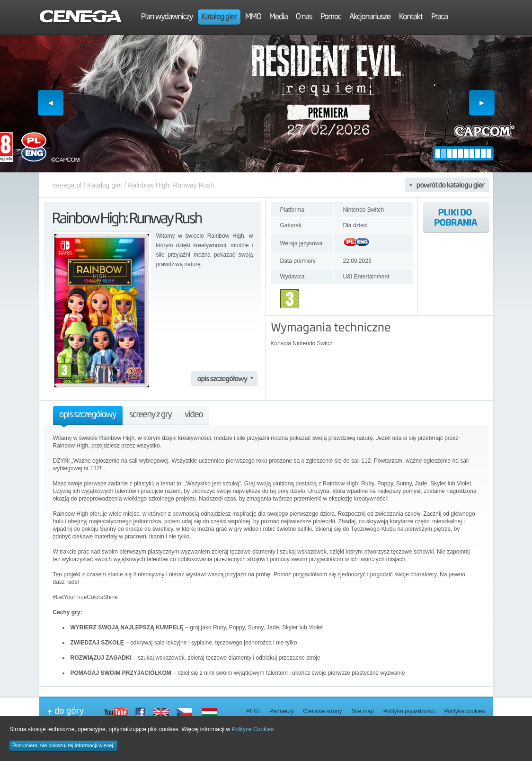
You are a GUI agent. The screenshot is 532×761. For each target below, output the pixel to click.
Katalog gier (105, 185)
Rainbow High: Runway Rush (171, 185)
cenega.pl (67, 185)
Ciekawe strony (322, 711)
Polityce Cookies (253, 729)
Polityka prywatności (409, 711)
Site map (362, 711)
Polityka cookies (464, 711)
